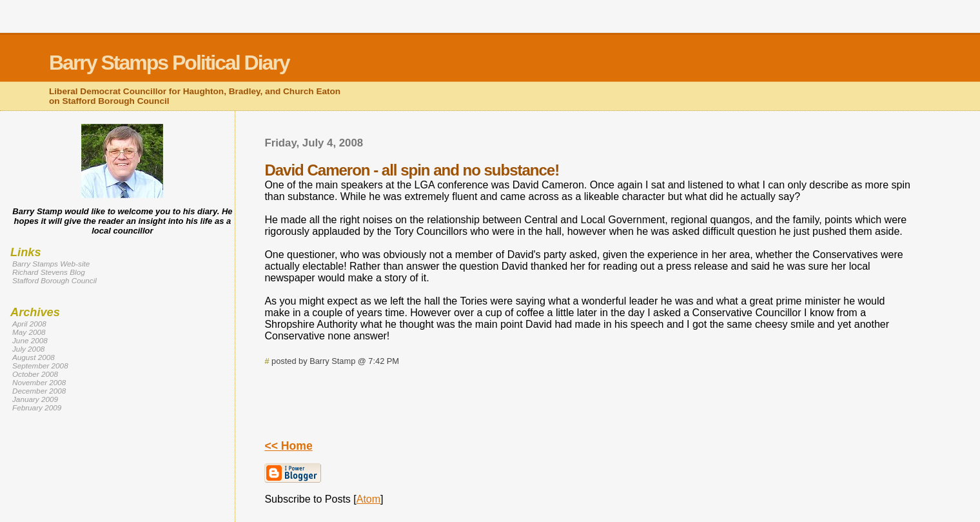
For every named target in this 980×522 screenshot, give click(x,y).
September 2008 (40, 366)
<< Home (288, 446)
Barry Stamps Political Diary (169, 63)
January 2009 (35, 399)
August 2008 (34, 357)
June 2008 (30, 340)
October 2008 (35, 374)
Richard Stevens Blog (49, 272)
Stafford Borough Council (54, 280)
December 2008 (39, 391)
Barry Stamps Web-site (51, 264)
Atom (368, 499)
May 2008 (29, 332)
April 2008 (29, 324)
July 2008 (28, 349)
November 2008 (39, 382)
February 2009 (37, 407)
